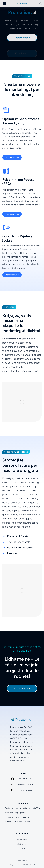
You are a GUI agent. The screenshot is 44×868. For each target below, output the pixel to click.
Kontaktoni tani (22, 688)
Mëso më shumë (12, 157)
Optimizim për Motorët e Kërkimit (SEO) (21, 121)
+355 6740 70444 (24, 779)
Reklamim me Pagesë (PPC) (18, 182)
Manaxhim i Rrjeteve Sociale (17, 238)
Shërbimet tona (22, 38)
